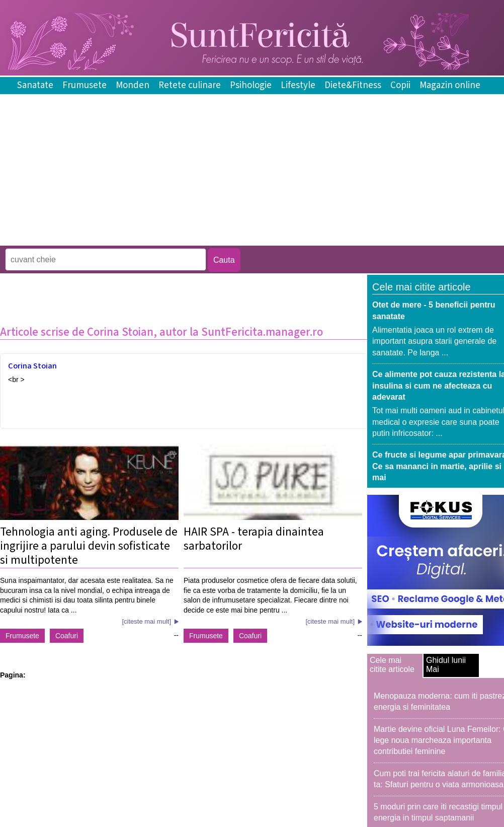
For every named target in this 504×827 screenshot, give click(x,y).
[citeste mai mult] (146, 621)
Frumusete (85, 85)
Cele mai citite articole (392, 665)
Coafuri (67, 636)
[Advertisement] (183, 238)
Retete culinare (190, 85)
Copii (400, 85)
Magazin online (450, 85)
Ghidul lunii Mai (446, 665)
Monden (133, 85)
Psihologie (251, 85)
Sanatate (35, 85)
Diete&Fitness (353, 85)
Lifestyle (298, 85)
